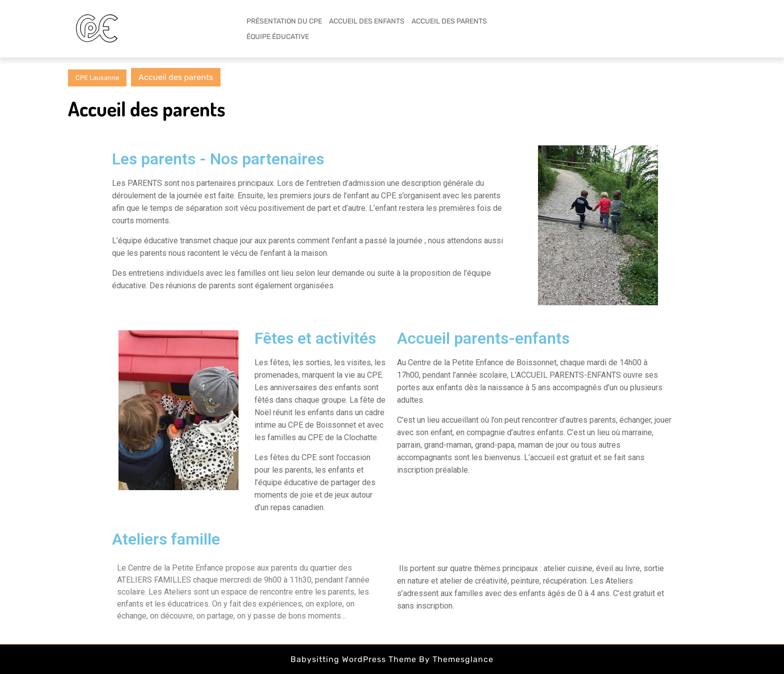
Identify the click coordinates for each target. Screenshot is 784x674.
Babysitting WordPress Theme (353, 659)
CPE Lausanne (97, 78)
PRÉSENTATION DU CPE (284, 21)
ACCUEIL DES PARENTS (449, 21)
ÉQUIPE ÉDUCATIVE (278, 37)
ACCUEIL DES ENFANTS (367, 21)
